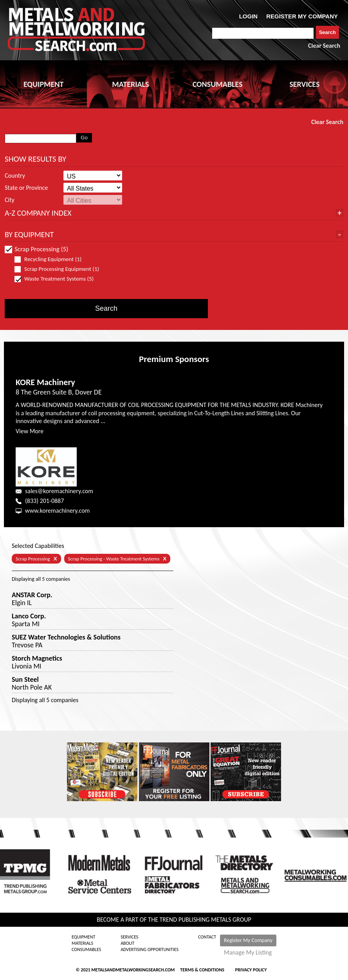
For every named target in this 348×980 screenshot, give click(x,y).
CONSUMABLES (218, 84)
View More (30, 431)
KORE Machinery (45, 382)
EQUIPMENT (43, 84)
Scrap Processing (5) (36, 249)
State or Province (26, 188)
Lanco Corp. (29, 616)
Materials (82, 943)
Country (15, 176)
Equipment (83, 937)
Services (129, 937)
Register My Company (248, 940)
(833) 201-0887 (44, 501)
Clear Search (324, 46)
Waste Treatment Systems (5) (57, 279)
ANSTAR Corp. (32, 595)
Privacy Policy (251, 970)
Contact (207, 937)
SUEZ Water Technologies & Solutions (66, 637)
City (10, 200)
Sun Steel (25, 679)
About (127, 943)
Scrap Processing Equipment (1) (57, 269)
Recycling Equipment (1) (51, 259)
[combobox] (263, 33)
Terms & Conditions (202, 970)
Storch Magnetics (37, 658)
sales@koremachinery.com (59, 491)
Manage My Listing (248, 953)
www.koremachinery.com (57, 511)
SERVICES (304, 84)
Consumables (86, 949)
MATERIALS (130, 84)
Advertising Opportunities (150, 949)
